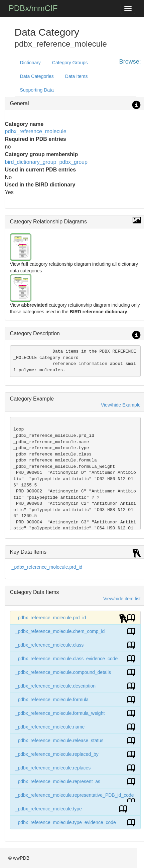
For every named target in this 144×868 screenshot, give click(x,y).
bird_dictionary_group (31, 162)
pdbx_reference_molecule (36, 131)
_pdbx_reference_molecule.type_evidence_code (66, 822)
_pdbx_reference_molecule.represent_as (58, 781)
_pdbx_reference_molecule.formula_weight (60, 713)
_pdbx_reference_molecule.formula (52, 700)
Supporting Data (37, 90)
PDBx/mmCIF (33, 8)
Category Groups (70, 63)
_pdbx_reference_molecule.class (50, 645)
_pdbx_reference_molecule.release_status (59, 740)
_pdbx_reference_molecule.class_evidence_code (67, 659)
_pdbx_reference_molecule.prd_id (47, 567)
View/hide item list (122, 599)
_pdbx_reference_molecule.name (50, 727)
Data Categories (37, 76)
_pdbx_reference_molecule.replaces (53, 768)
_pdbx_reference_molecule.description (55, 686)
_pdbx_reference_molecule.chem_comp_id (60, 631)
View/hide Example (121, 405)
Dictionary (30, 63)
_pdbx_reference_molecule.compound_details (63, 672)
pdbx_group (73, 162)
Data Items (77, 76)
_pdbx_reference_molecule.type (49, 809)
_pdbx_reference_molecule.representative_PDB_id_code (75, 795)
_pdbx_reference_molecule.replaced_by (57, 754)
